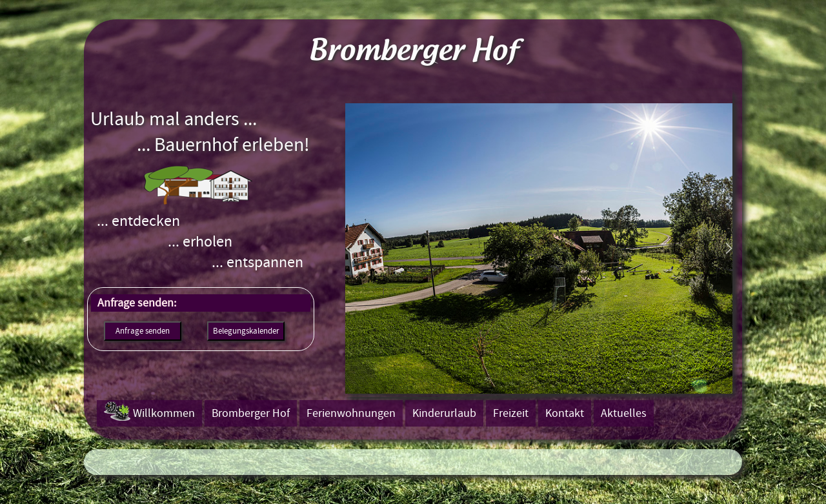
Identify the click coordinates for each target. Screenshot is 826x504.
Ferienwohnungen (351, 413)
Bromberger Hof (251, 413)
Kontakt (565, 413)
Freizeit (511, 413)
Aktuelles (624, 413)
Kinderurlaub (444, 413)
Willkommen (164, 413)
